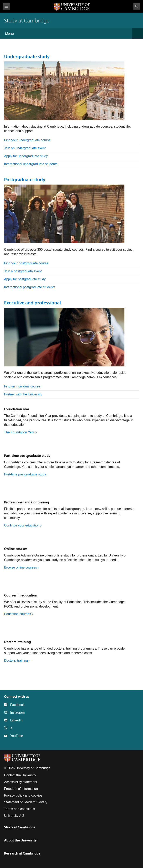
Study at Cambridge (20, 827)
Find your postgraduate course (26, 263)
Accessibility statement (21, 782)
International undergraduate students (31, 164)
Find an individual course (22, 386)
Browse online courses (21, 567)
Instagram (17, 713)
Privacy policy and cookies (23, 795)
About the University (20, 840)
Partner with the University (23, 394)
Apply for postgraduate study (25, 279)
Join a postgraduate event (23, 271)
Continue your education (22, 525)
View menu (6, 6)
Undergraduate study (27, 56)
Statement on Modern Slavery (26, 802)
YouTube (17, 736)
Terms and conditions (19, 809)
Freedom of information (21, 789)
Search (137, 6)
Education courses (18, 614)
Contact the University (20, 775)
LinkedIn (16, 720)
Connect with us (17, 696)
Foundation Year (17, 409)
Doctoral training (17, 642)
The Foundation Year (19, 432)
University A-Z (14, 816)
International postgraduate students (30, 287)
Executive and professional (32, 303)
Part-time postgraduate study (27, 456)
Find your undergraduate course (27, 140)
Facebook (17, 705)
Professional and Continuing (27, 502)
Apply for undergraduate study (26, 156)
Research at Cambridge (22, 853)
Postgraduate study (25, 179)
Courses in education (21, 595)
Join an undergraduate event (25, 148)
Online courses (16, 549)
